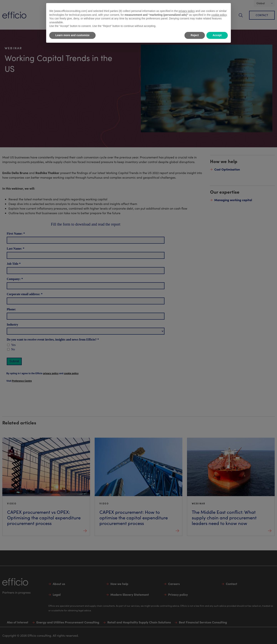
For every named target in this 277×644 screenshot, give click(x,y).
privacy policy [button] (187, 11)
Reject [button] (195, 35)
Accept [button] (217, 35)
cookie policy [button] (219, 15)
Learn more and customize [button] (72, 35)
